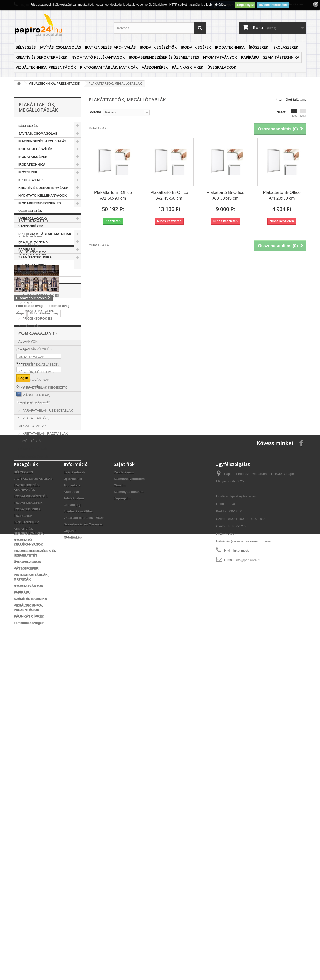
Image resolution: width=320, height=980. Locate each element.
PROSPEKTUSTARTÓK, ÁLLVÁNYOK (39, 338)
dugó (20, 602)
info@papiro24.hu (248, 885)
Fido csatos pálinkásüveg (36, 624)
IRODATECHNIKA (230, 47)
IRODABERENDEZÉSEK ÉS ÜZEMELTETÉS (164, 57)
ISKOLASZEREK (285, 47)
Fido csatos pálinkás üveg (36, 639)
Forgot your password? (33, 728)
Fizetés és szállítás (78, 837)
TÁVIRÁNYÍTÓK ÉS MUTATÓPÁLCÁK (35, 353)
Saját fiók (124, 790)
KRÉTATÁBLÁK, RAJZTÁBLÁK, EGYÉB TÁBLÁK (44, 437)
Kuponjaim (122, 824)
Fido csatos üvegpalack (35, 609)
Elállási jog (30, 497)
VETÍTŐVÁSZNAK (36, 380)
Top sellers (72, 811)
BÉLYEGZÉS (26, 47)
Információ (33, 476)
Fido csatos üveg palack (35, 617)
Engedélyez (245, 5)
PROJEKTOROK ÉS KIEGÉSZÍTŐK (35, 322)
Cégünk (70, 856)
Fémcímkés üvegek (33, 456)
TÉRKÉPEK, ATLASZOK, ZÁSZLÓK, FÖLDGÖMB (39, 368)
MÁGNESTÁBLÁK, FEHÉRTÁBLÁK (34, 399)
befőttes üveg (59, 594)
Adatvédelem (32, 489)
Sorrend (95, 112)
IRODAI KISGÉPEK (196, 47)
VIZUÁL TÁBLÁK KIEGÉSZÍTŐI (45, 387)
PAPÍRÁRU (250, 57)
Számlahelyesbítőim (129, 804)
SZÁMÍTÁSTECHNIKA (281, 57)
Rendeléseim (124, 798)
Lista (303, 113)
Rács (294, 113)
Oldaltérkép (73, 863)
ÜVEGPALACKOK (222, 67)
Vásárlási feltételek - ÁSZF (84, 843)
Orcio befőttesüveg (31, 632)
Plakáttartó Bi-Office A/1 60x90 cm (113, 195)
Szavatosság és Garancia (83, 850)
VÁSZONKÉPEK (155, 67)
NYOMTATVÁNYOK (220, 57)
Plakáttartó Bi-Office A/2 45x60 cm (169, 195)
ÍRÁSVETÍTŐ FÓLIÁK (38, 311)
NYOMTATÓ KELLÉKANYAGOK (98, 57)
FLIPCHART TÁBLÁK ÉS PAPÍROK (39, 299)
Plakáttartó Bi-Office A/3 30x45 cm (226, 195)
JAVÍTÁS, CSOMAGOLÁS (60, 47)
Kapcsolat (71, 817)
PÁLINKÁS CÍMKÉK (188, 67)
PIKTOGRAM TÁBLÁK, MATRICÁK (109, 67)
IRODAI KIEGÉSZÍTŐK (158, 47)
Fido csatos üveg (29, 594)
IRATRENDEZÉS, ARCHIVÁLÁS (110, 47)
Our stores (33, 515)
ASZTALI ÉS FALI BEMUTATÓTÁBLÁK (33, 284)
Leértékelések (74, 798)
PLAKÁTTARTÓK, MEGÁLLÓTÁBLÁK (34, 422)
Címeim (120, 811)
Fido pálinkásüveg (44, 602)
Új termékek (73, 804)
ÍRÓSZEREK (259, 47)
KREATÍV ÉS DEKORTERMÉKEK (41, 57)
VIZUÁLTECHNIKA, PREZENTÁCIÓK (46, 67)
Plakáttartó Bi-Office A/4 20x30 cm (282, 195)
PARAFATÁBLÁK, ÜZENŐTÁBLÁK (47, 410)
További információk (273, 5)
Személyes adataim (129, 817)
